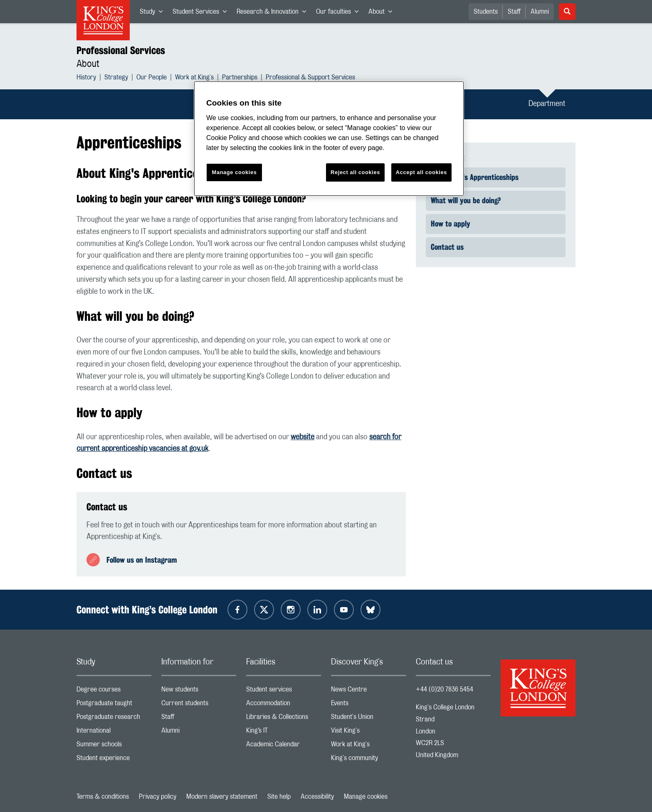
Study (154, 13)
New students (199, 691)
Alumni (540, 12)
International (114, 732)
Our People (152, 78)
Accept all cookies (421, 172)
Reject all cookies (355, 172)
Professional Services (121, 50)
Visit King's (368, 732)
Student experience (114, 760)
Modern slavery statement (222, 797)
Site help (279, 797)
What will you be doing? (466, 200)
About (383, 13)
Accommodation (284, 705)
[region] (329, 139)
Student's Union (368, 719)
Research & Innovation (274, 13)
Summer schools (114, 746)
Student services (284, 691)
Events (368, 705)
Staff (514, 12)
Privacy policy (158, 797)
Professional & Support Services (310, 78)
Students (486, 12)
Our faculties (340, 13)
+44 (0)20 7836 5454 (445, 689)
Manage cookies (366, 797)
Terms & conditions (103, 797)
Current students (199, 705)
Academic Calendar (284, 746)
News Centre (368, 691)
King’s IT (284, 732)
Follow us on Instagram (142, 560)
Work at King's (194, 78)
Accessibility (317, 797)
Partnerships (240, 78)
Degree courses (114, 691)
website (303, 437)
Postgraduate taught (114, 705)
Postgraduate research (114, 719)
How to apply (451, 224)
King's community (368, 760)
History (86, 78)
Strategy (116, 78)
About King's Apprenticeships (475, 177)
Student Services (202, 13)
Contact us (447, 247)
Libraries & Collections (284, 719)
